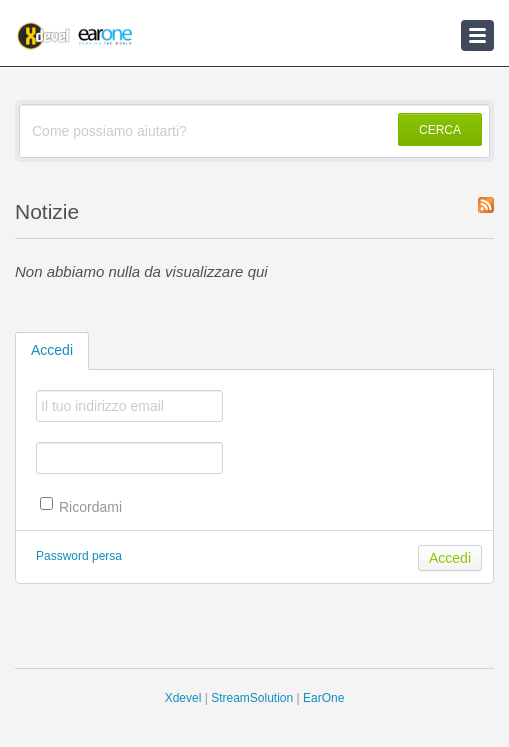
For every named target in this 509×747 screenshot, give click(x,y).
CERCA (440, 130)
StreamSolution (252, 698)
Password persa (79, 556)
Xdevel (183, 698)
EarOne (323, 698)
